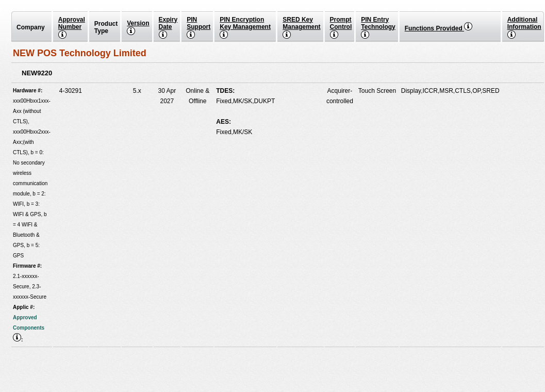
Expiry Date (168, 27)
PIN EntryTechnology (378, 27)
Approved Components (29, 328)
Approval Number (72, 27)
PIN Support (199, 27)
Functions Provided (439, 28)
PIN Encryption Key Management (245, 27)
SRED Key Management (301, 27)
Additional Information (524, 27)
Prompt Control (341, 27)
